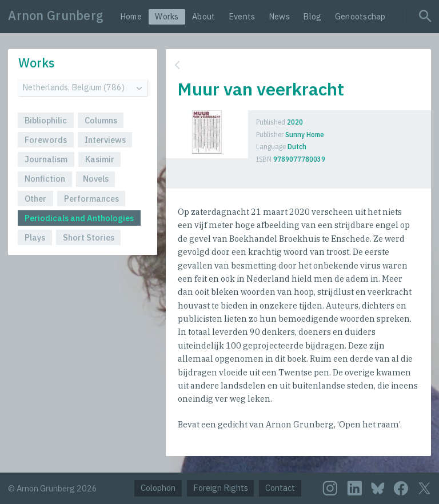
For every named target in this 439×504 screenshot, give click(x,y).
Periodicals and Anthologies (79, 218)
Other (35, 199)
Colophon (158, 488)
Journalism (46, 159)
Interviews (105, 140)
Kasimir (100, 159)
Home (131, 16)
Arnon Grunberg (56, 15)
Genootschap (360, 16)
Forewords (46, 140)
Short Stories (89, 237)
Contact (280, 488)
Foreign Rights (221, 488)
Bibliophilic (46, 120)
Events (242, 16)
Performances (91, 199)
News (279, 16)
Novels (96, 179)
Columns (101, 120)
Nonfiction (45, 179)
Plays (35, 237)
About (203, 16)
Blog (312, 16)
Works (167, 16)
